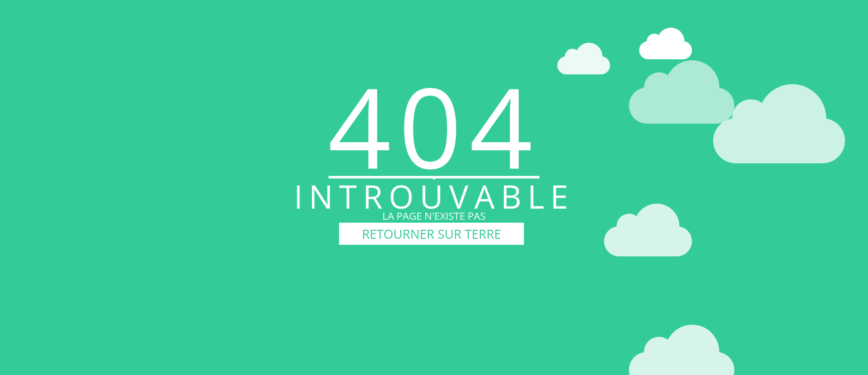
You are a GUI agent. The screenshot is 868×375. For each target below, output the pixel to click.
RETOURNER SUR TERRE (431, 234)
